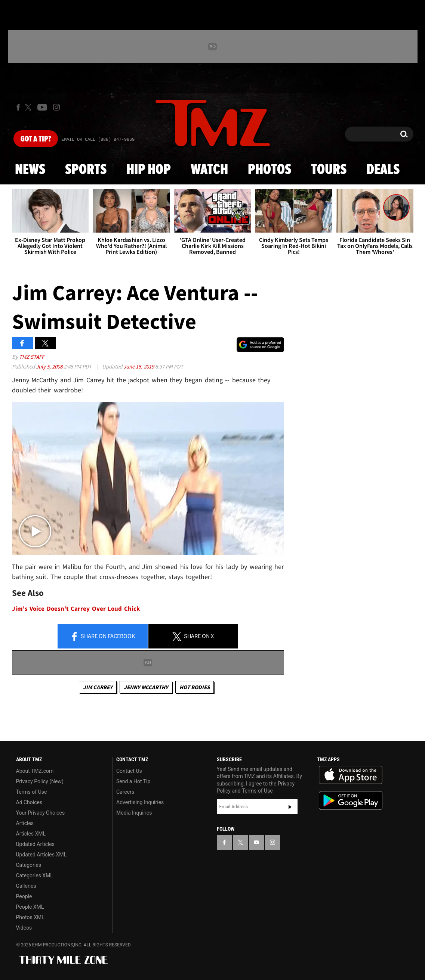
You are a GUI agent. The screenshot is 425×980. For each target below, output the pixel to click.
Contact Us (129, 771)
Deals (383, 170)
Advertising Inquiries (140, 802)
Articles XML (31, 834)
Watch (209, 170)
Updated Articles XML (41, 855)
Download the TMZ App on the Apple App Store (351, 775)
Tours (329, 170)
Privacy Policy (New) (40, 781)
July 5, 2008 (50, 366)
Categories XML (35, 875)
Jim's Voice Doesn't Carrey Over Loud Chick (76, 609)
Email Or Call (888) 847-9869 (98, 140)
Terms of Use (32, 792)
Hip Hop (149, 170)
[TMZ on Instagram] (56, 107)
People (24, 896)
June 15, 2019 (139, 366)
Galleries (26, 886)
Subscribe (290, 807)
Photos (270, 170)
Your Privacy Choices (41, 813)
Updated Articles (35, 844)
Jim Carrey (98, 687)
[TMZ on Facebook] (18, 107)
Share (102, 637)
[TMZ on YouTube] (256, 842)
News (30, 170)
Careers (125, 792)
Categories (29, 865)
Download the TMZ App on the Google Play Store (351, 801)
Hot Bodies (195, 687)
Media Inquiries (134, 813)
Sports (86, 170)
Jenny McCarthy (146, 687)
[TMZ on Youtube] (42, 107)
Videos (24, 928)
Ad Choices (29, 802)
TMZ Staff (32, 357)
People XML (30, 907)
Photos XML (30, 917)
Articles (25, 823)
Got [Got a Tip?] (36, 139)
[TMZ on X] (29, 107)
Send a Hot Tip (133, 781)
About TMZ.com (35, 771)
